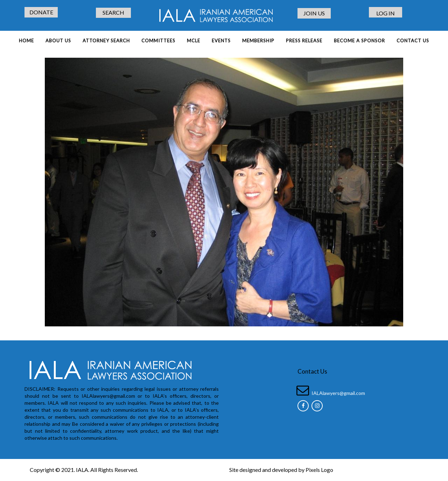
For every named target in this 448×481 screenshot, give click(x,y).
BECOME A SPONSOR (359, 41)
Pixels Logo (319, 470)
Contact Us (413, 41)
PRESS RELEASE (304, 41)
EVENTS (221, 41)
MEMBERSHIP (258, 41)
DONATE (41, 12)
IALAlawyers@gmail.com (338, 393)
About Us (58, 41)
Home (26, 41)
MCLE (194, 41)
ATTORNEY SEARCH (106, 41)
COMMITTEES (158, 41)
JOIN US (314, 13)
